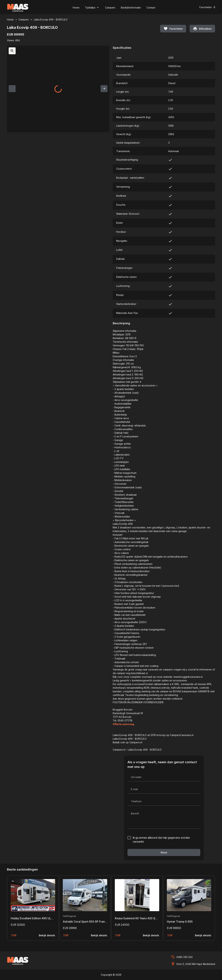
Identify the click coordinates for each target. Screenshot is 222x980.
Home (76, 8)
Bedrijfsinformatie (131, 8)
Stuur (164, 852)
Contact (151, 8)
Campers (110, 8)
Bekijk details (47, 935)
